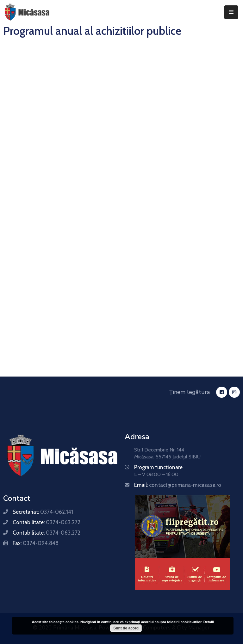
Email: (178, 485)
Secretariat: (43, 512)
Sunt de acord (126, 628)
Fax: (36, 543)
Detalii (209, 622)
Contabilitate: (47, 522)
